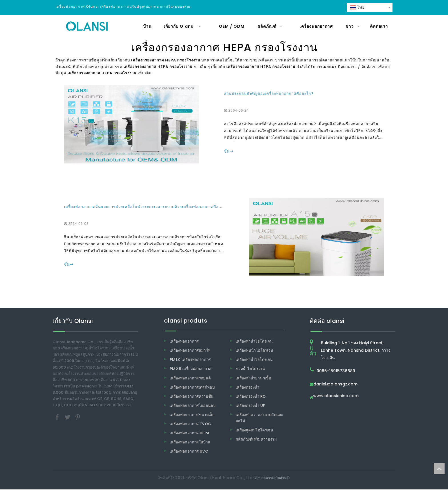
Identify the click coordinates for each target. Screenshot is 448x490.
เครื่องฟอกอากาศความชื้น (192, 397)
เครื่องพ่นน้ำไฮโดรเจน (255, 351)
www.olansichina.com (336, 397)
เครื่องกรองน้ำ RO (251, 397)
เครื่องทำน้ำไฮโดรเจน (254, 342)
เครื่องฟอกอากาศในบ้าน (190, 443)
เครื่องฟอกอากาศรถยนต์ (190, 378)
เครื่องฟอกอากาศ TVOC (190, 424)
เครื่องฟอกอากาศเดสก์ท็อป (192, 388)
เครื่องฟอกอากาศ (184, 342)
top (439, 469)
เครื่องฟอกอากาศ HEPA (190, 434)
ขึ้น (229, 152)
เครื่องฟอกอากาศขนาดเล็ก (192, 415)
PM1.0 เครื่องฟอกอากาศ (190, 360)
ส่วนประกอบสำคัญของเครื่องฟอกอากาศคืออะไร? (269, 94)
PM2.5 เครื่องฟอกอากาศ (191, 369)
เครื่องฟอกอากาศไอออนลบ (193, 406)
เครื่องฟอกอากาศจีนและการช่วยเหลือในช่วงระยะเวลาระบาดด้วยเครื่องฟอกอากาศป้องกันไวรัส (150, 207)
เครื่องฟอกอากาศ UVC (189, 452)
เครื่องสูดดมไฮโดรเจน (254, 431)
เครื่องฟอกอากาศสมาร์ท (190, 351)
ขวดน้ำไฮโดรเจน (250, 369)
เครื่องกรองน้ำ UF (250, 406)
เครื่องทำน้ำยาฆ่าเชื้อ (253, 378)
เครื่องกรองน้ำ (248, 388)
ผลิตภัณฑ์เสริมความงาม (256, 440)
